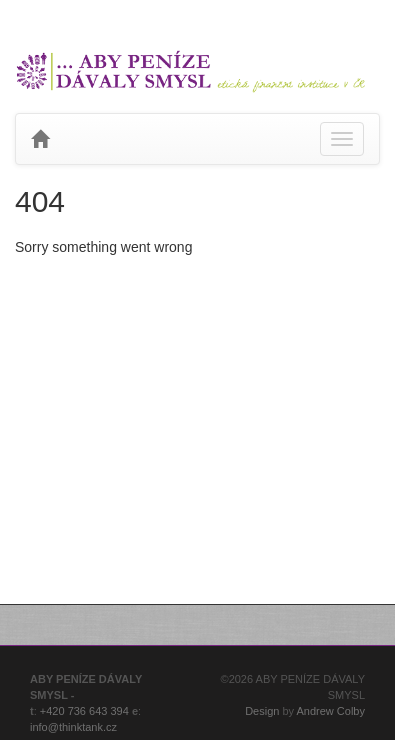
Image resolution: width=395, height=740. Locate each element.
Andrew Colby (331, 711)
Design (262, 711)
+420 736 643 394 (84, 711)
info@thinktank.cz (73, 727)
